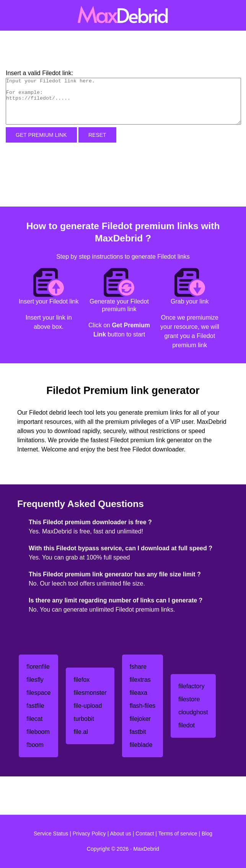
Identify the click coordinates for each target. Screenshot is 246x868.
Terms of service (178, 834)
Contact (145, 834)
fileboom (38, 732)
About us (121, 834)
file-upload (88, 706)
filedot (187, 725)
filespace (38, 693)
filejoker (140, 719)
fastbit (138, 732)
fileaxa (138, 693)
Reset (97, 135)
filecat (34, 719)
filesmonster (90, 693)
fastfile (35, 706)
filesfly (35, 680)
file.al (81, 732)
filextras (140, 680)
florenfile (38, 667)
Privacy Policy (89, 834)
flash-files (143, 706)
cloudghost (193, 712)
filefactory (191, 686)
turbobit (84, 719)
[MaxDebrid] (123, 15)
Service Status (51, 834)
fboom (35, 745)
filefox (81, 680)
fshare (138, 667)
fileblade (141, 745)
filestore (189, 699)
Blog (207, 834)
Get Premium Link (41, 135)
